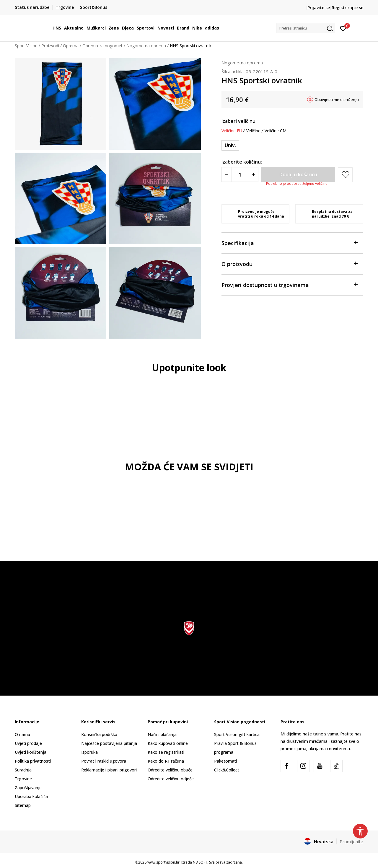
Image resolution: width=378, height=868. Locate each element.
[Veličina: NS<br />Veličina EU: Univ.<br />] (230, 145)
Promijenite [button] (351, 841)
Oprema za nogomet (102, 46)
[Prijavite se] (343, 28)
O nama (22, 734)
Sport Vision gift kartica (237, 734)
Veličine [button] (253, 131)
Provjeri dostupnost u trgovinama (289, 284)
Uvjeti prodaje (28, 743)
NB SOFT (200, 862)
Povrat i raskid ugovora (104, 761)
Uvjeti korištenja (31, 752)
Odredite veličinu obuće (170, 770)
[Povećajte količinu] (253, 174)
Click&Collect (227, 770)
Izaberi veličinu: (239, 121)
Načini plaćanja (162, 734)
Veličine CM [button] (276, 131)
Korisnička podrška (99, 734)
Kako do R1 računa (166, 761)
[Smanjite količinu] (227, 174)
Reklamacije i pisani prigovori (109, 770)
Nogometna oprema (146, 46)
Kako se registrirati (166, 752)
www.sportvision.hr (163, 862)
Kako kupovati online (168, 743)
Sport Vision (26, 46)
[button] (306, 28)
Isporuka (89, 752)
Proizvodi (50, 46)
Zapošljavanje (28, 788)
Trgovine (23, 779)
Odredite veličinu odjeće (171, 779)
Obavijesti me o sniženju (337, 99)
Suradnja (23, 770)
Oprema (71, 46)
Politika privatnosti (33, 761)
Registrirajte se (347, 8)
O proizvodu (289, 263)
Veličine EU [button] (232, 131)
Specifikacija (289, 243)
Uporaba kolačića (31, 796)
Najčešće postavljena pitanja (109, 743)
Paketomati (225, 761)
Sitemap (23, 805)
